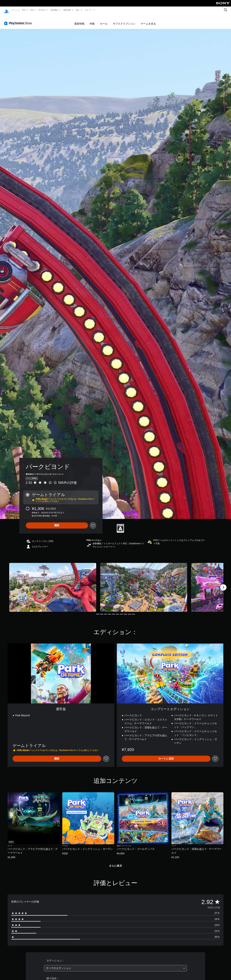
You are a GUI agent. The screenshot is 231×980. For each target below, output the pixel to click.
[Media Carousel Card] (53, 584)
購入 (78, 10)
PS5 (24, 10)
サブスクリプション (124, 20)
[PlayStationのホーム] (6, 10)
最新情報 (67, 10)
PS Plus (42, 10)
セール (104, 20)
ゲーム (14, 10)
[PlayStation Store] (19, 20)
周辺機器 (54, 10)
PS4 (32, 10)
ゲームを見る (148, 20)
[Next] (223, 584)
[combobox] (116, 965)
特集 (92, 20)
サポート (88, 10)
